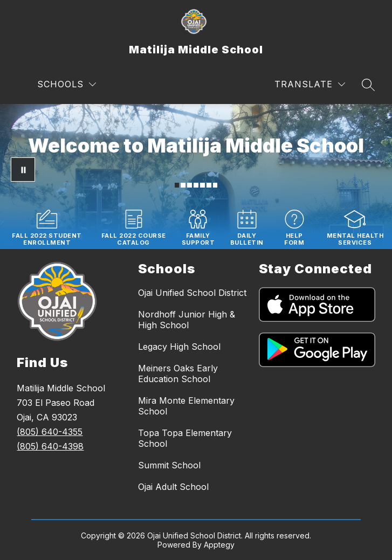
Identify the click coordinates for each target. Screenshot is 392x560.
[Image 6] (209, 185)
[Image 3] (190, 185)
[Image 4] (196, 185)
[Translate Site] (310, 84)
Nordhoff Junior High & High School (187, 320)
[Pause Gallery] (23, 170)
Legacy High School (179, 347)
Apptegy (219, 545)
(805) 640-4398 (50, 446)
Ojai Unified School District (192, 293)
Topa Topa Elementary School (185, 438)
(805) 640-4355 (50, 432)
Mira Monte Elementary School (186, 406)
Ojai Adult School (173, 487)
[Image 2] (183, 185)
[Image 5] (202, 185)
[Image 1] (177, 185)
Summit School (169, 465)
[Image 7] (215, 185)
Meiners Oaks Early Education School (178, 374)
